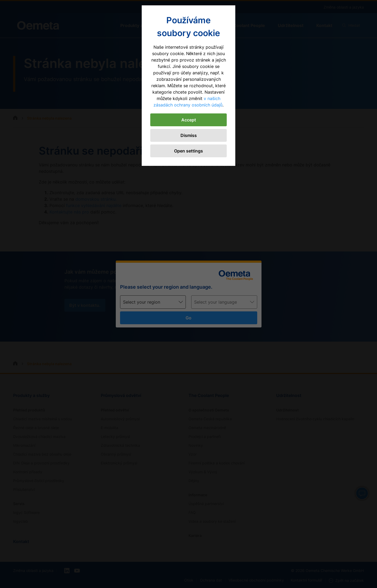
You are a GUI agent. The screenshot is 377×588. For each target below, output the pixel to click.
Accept (189, 120)
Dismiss (189, 135)
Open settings (188, 151)
